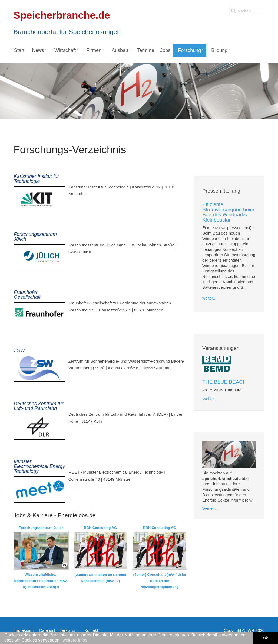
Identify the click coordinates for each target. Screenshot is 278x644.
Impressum (24, 630)
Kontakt (91, 630)
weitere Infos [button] (75, 640)
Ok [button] (265, 638)
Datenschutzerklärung (59, 630)
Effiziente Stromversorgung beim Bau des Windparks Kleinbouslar (228, 212)
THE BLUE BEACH (224, 382)
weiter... (209, 298)
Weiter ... (210, 508)
